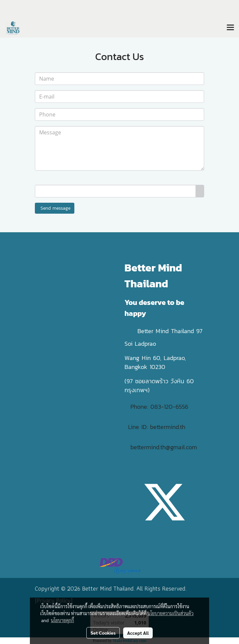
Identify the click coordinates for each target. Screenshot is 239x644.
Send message (55, 208)
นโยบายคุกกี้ (62, 620)
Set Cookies (103, 633)
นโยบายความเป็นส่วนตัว (170, 613)
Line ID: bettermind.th (157, 427)
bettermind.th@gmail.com (164, 447)
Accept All (138, 633)
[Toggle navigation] (230, 28)
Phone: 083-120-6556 (160, 407)
